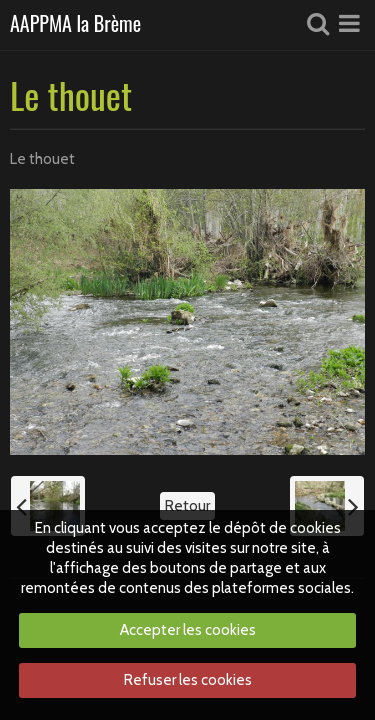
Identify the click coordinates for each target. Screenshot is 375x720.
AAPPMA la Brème (75, 25)
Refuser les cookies (188, 680)
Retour (187, 506)
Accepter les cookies (188, 630)
